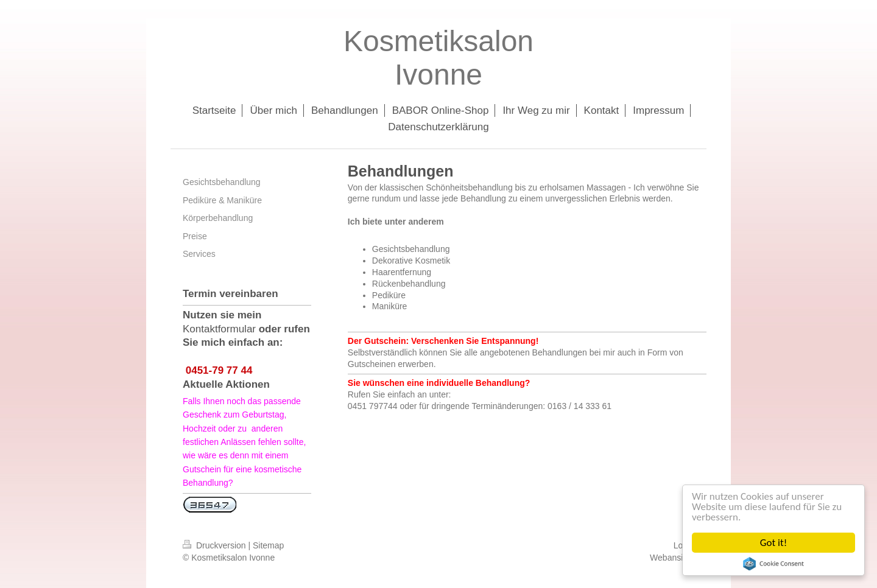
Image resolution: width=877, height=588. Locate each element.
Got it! (773, 543)
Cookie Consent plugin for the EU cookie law (773, 564)
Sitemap (268, 545)
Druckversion (215, 545)
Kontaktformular (219, 329)
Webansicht (672, 558)
